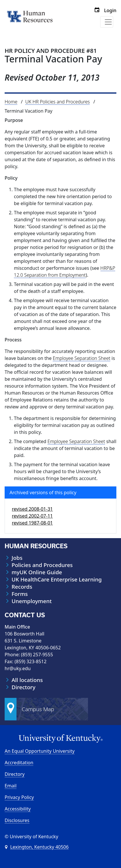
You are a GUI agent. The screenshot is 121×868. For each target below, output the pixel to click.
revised (32, 509)
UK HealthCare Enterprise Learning (57, 579)
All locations (27, 680)
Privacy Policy (19, 797)
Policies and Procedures (42, 565)
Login (110, 10)
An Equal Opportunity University (40, 751)
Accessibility (18, 809)
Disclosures (17, 820)
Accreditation (19, 763)
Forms (20, 594)
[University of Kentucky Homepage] (60, 739)
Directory (23, 687)
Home (11, 102)
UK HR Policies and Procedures (57, 102)
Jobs (17, 558)
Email (11, 786)
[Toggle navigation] (107, 22)
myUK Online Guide (37, 572)
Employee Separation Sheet (81, 358)
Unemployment (32, 601)
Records (22, 587)
